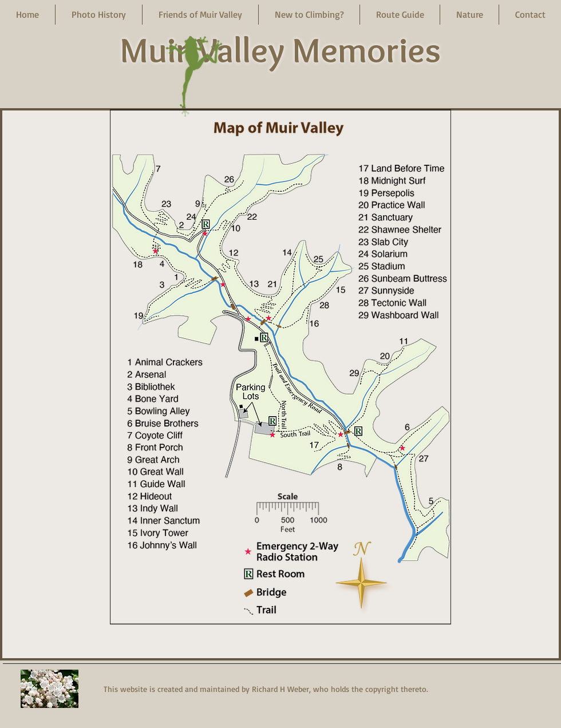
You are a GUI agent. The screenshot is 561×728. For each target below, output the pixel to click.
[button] (99, 15)
